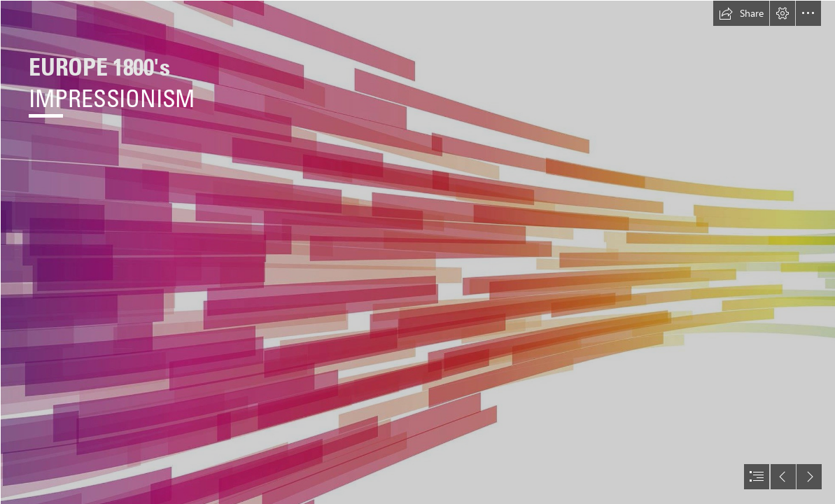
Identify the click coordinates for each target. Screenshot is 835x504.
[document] (417, 252)
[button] (741, 13)
